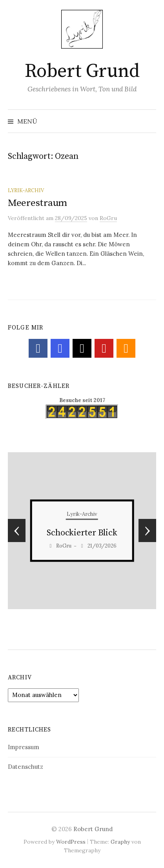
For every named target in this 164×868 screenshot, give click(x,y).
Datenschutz (26, 767)
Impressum (24, 747)
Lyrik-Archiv (26, 190)
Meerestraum (37, 203)
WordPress (71, 842)
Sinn (82, 533)
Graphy (120, 842)
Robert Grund (82, 71)
